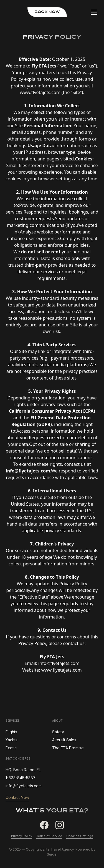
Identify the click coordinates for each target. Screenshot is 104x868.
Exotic (11, 748)
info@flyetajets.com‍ (59, 663)
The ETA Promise (68, 748)
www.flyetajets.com (40, 92)
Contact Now (17, 797)
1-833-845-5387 (21, 778)
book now (47, 12)
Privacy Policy (22, 836)
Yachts (12, 740)
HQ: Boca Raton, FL (23, 770)
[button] (96, 12)
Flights (11, 732)
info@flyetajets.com (24, 786)
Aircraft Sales (64, 740)
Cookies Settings (80, 836)
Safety (58, 732)
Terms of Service (49, 836)
